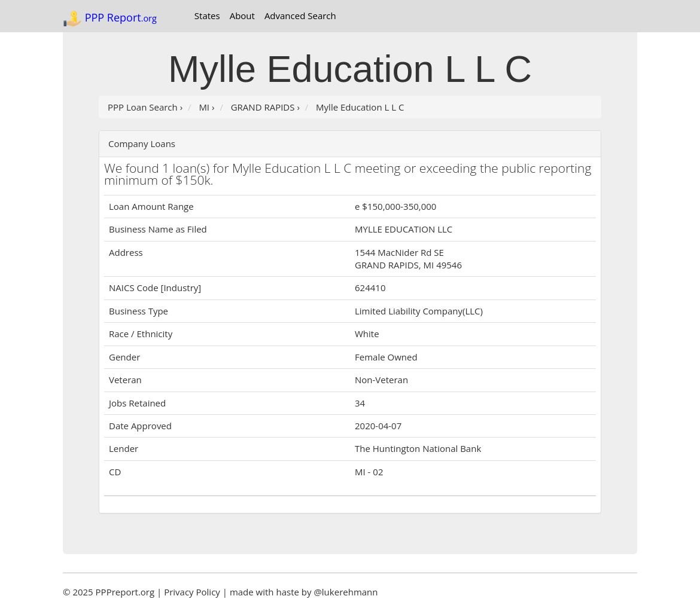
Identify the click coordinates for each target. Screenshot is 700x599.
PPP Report (110, 19)
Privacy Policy (192, 592)
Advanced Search (300, 16)
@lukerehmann (346, 592)
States (207, 16)
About (242, 16)
